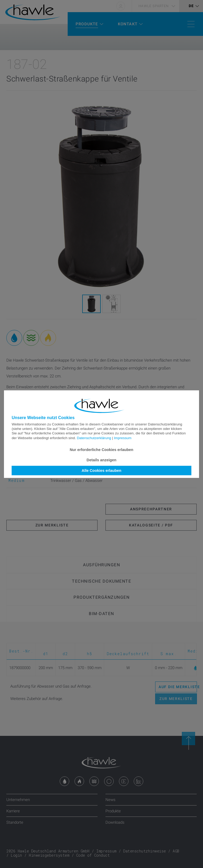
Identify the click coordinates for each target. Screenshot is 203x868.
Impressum (123, 438)
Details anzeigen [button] (102, 460)
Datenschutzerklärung (94, 438)
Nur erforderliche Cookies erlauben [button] (102, 450)
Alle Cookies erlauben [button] (101, 471)
